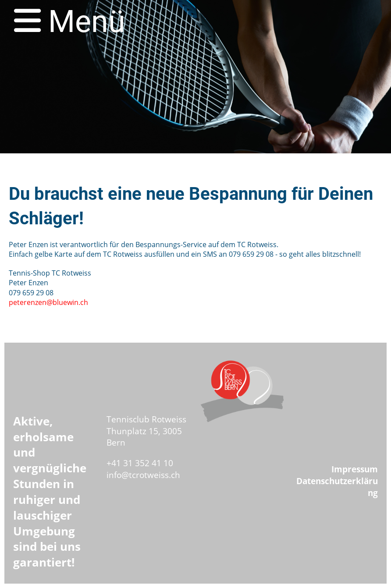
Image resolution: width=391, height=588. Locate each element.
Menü (70, 21)
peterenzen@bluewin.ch (48, 302)
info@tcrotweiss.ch (143, 475)
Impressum (355, 469)
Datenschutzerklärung (337, 487)
